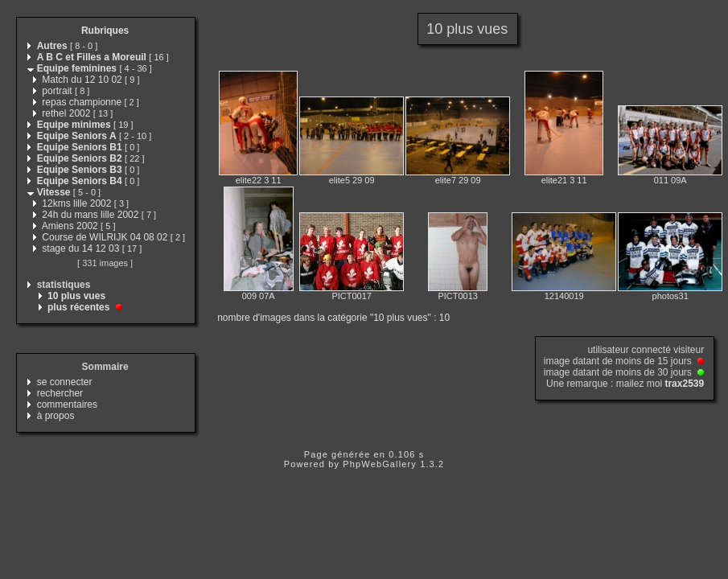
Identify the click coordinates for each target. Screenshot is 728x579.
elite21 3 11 (564, 180)
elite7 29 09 (458, 180)
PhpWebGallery (380, 464)
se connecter (65, 382)
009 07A (259, 296)
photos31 (670, 296)
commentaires (67, 404)
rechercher (60, 393)
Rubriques (105, 31)
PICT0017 (352, 296)
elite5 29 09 (352, 180)
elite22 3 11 (259, 180)
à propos (56, 416)
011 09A (670, 180)
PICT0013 (458, 296)
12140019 (564, 296)
